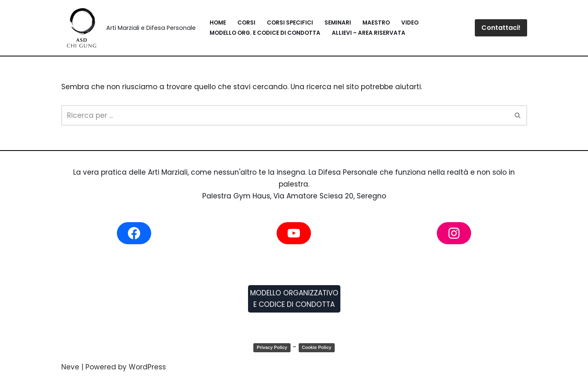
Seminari (338, 23)
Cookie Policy (317, 347)
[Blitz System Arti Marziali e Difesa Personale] (129, 28)
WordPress (147, 367)
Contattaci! (501, 28)
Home (218, 23)
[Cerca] (285, 115)
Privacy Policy (272, 347)
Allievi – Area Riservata (369, 33)
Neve (70, 367)
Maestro (376, 23)
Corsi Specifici (290, 23)
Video (410, 23)
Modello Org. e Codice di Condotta (265, 33)
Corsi (246, 23)
